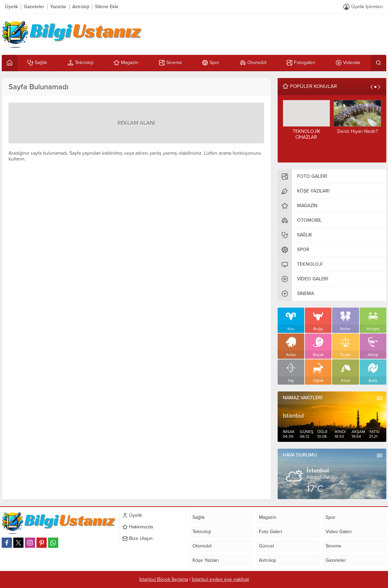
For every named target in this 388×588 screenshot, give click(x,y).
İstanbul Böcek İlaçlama (164, 579)
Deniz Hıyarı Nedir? (358, 131)
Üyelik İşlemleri (367, 7)
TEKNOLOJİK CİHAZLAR (306, 134)
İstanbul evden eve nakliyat (220, 579)
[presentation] (372, 87)
